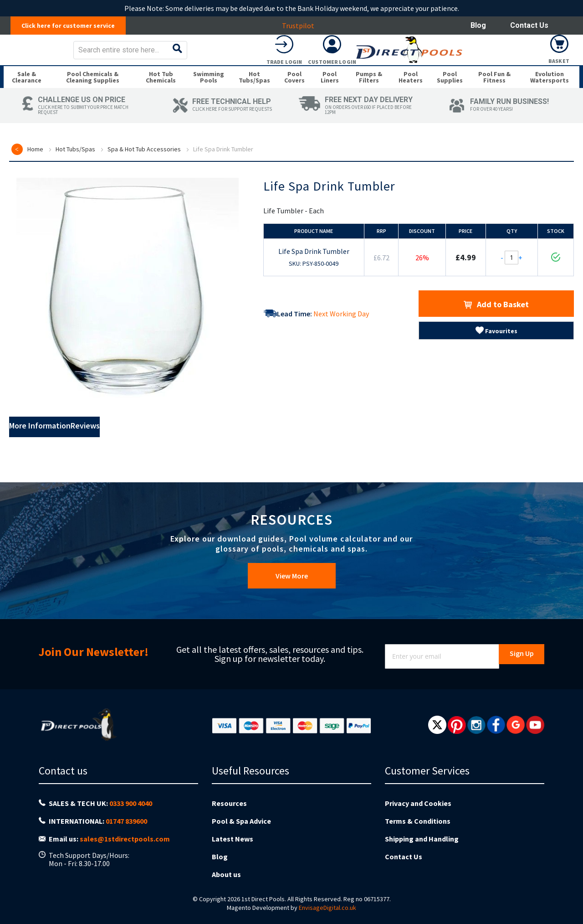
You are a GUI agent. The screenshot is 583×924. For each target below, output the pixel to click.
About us (226, 876)
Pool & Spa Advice (241, 834)
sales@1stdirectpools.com (125, 849)
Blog (478, 25)
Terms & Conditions (418, 834)
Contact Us (529, 25)
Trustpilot (303, 26)
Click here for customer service (73, 26)
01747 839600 (126, 835)
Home (35, 176)
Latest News (233, 848)
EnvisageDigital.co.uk (327, 908)
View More (292, 599)
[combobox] (317, 57)
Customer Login (511, 68)
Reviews (135, 454)
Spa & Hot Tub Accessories (144, 176)
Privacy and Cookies (418, 820)
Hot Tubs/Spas (75, 176)
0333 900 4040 (131, 820)
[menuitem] (28, 97)
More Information (58, 454)
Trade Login (464, 68)
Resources (229, 820)
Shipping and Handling (422, 848)
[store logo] (76, 56)
